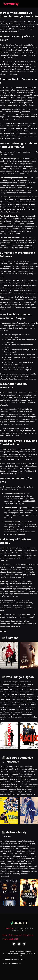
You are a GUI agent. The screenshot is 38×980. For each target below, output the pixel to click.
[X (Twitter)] (24, 944)
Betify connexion (15, 935)
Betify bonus (28, 935)
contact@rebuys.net (13, 963)
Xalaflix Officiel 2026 (10, 939)
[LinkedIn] (19, 944)
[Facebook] (14, 944)
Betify (5, 935)
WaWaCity (9, 928)
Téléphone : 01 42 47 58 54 (15, 959)
